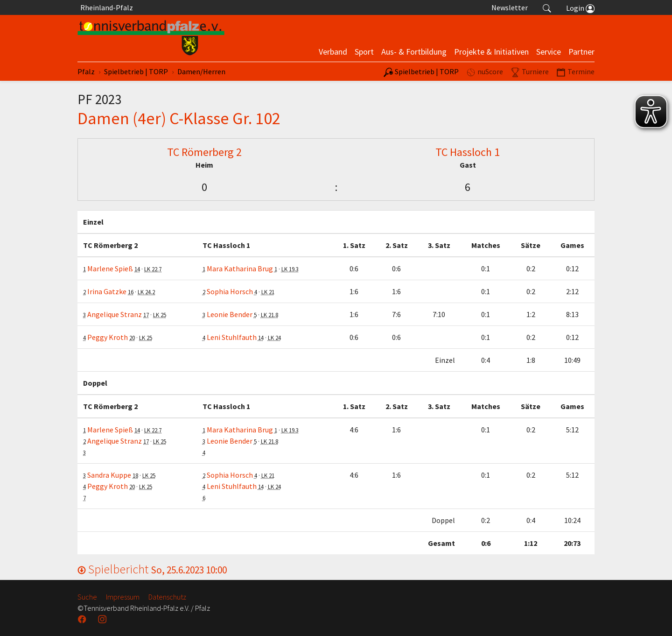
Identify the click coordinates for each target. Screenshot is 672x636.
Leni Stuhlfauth (232, 337)
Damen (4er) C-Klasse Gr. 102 (179, 118)
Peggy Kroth (108, 337)
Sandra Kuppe (109, 475)
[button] (547, 7)
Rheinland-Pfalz (105, 7)
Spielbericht (152, 569)
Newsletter (510, 7)
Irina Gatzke (107, 291)
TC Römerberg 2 (204, 152)
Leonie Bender (230, 314)
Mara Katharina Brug (240, 269)
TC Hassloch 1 (468, 152)
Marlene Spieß (110, 269)
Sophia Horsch (230, 291)
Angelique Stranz (115, 314)
